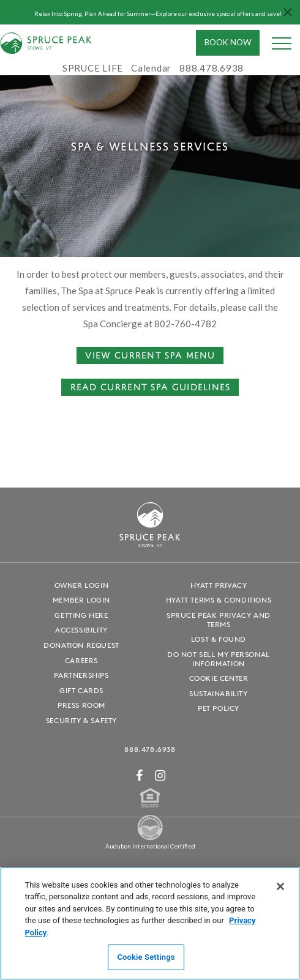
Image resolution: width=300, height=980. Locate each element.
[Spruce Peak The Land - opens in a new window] (150, 838)
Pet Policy (219, 708)
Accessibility (81, 630)
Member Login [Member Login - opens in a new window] (81, 600)
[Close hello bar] (288, 12)
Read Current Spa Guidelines (151, 387)
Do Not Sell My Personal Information (219, 659)
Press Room (81, 705)
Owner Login (82, 585)
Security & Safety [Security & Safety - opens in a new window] (81, 720)
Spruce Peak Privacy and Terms (219, 620)
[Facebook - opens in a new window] (140, 775)
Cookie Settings (146, 957)
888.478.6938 (150, 749)
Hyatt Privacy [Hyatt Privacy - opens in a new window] (219, 585)
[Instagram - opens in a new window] (160, 775)
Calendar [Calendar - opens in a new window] (151, 68)
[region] (150, 923)
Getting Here (81, 615)
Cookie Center (219, 678)
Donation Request (81, 645)
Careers (81, 660)
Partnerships (81, 675)
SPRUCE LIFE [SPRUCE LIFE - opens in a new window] (93, 68)
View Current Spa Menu (150, 355)
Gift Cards (81, 690)
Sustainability (218, 693)
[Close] (280, 886)
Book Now (228, 42)
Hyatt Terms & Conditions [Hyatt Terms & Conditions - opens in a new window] (219, 600)
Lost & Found (219, 639)
